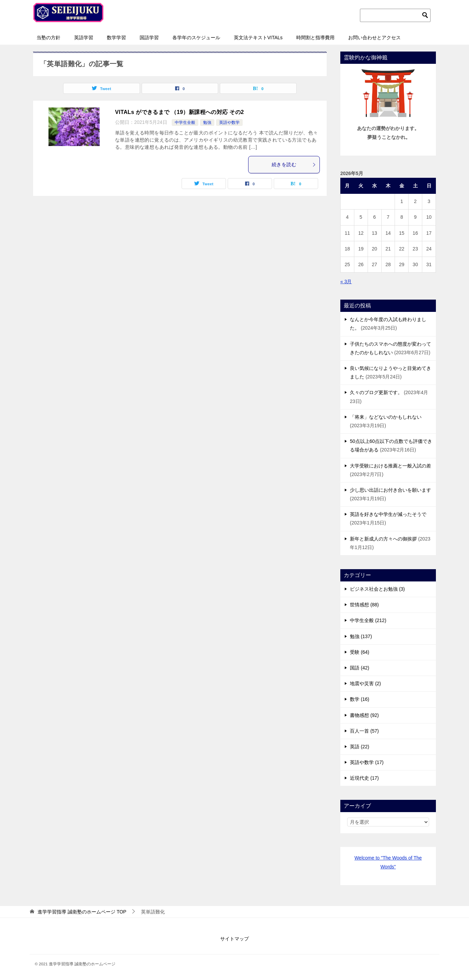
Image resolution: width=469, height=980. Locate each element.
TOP (82, 912)
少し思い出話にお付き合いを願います (390, 490)
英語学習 (84, 38)
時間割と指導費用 (315, 38)
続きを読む (294, 164)
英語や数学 (229, 122)
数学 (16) (360, 699)
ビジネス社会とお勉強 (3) (377, 589)
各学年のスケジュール (196, 38)
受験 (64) (360, 652)
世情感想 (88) (364, 605)
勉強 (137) (361, 636)
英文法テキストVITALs (258, 38)
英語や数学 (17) (367, 762)
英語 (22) (360, 747)
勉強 (207, 122)
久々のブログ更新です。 (376, 392)
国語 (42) (360, 668)
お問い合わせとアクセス (374, 38)
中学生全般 (185, 122)
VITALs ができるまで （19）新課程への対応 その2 (180, 112)
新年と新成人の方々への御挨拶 (383, 539)
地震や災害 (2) (365, 683)
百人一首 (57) (364, 731)
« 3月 (346, 282)
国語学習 (149, 38)
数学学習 (116, 38)
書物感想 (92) (364, 715)
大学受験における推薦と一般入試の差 (390, 466)
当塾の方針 (48, 38)
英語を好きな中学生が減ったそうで (388, 514)
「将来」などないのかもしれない (386, 417)
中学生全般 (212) (368, 620)
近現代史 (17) (364, 778)
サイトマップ (234, 939)
